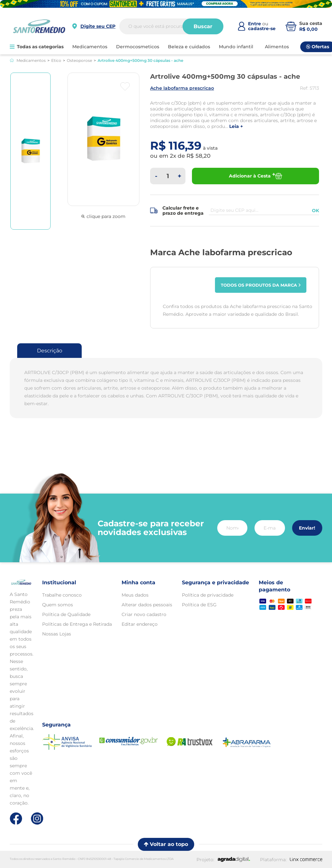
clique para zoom (103, 216)
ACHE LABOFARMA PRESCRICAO (182, 88)
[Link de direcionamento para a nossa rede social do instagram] (37, 819)
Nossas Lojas (57, 634)
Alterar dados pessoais (147, 605)
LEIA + (236, 126)
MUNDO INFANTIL (236, 47)
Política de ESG (199, 605)
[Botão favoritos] (125, 86)
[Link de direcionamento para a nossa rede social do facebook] (16, 818)
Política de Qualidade (66, 614)
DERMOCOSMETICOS (138, 47)
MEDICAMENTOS (90, 47)
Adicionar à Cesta (255, 176)
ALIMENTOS (277, 47)
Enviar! (307, 528)
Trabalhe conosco (62, 595)
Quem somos (58, 605)
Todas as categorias (37, 47)
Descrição (50, 351)
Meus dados (135, 595)
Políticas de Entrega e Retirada (77, 624)
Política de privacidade (208, 595)
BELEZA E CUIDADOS (189, 47)
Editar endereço (140, 624)
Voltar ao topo (166, 844)
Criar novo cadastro (144, 614)
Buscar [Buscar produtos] (203, 26)
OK (315, 211)
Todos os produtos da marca (261, 285)
